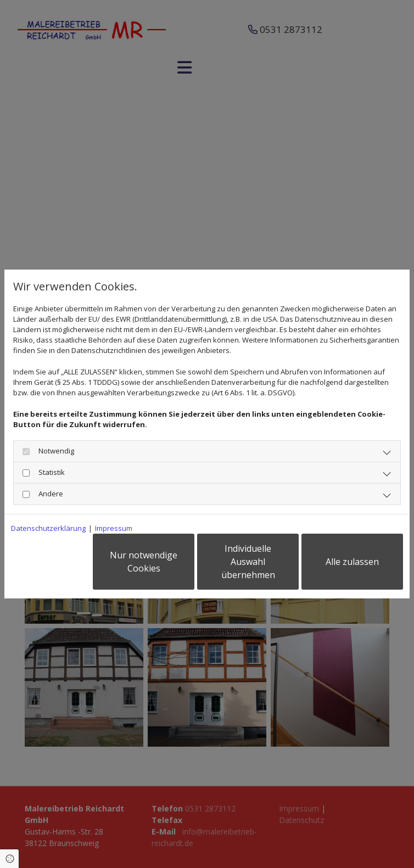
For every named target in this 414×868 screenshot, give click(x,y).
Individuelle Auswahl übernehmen (248, 562)
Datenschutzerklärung (48, 528)
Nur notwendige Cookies (144, 562)
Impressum (114, 528)
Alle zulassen (352, 562)
